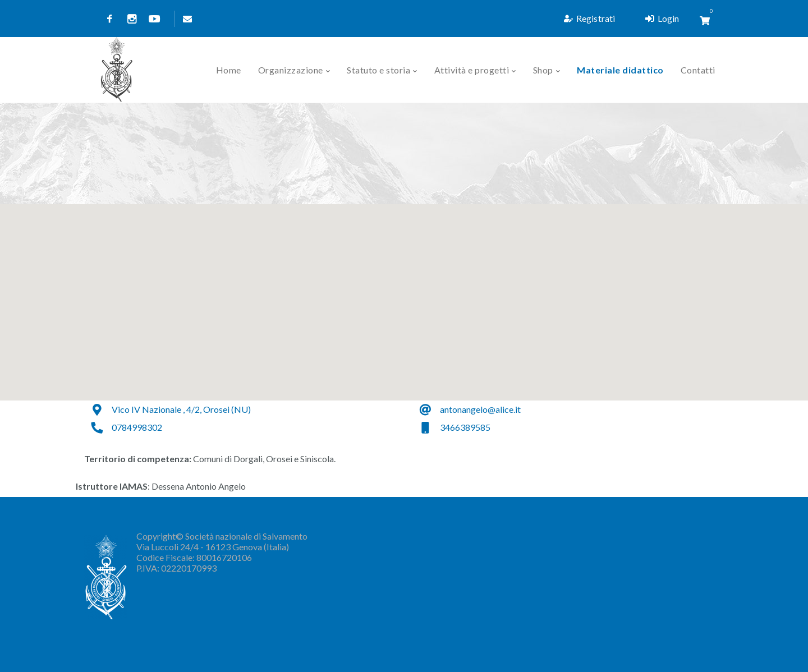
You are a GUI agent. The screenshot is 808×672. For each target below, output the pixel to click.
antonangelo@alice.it (480, 408)
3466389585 (465, 426)
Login (662, 18)
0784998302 (137, 426)
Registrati (589, 18)
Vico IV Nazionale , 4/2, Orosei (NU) (181, 408)
